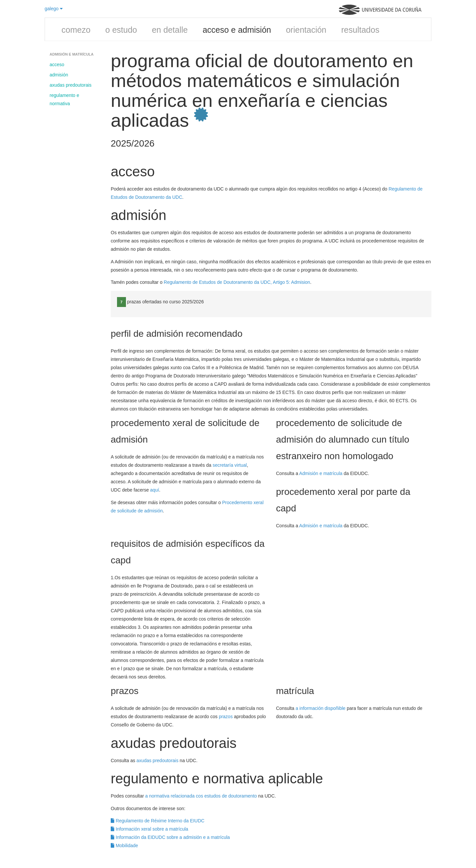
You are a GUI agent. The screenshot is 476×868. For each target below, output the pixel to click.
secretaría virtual (230, 465)
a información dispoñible (320, 708)
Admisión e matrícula (321, 473)
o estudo (121, 30)
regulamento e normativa (64, 99)
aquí (155, 490)
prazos (226, 716)
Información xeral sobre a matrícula (149, 829)
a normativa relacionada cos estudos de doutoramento (201, 796)
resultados (360, 30)
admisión (59, 75)
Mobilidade (124, 846)
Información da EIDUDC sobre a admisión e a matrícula (170, 837)
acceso (57, 65)
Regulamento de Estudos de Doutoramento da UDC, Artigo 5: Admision (237, 282)
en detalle (170, 30)
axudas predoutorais (71, 85)
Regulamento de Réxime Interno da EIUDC (158, 821)
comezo (76, 30)
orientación (306, 30)
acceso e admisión (237, 30)
